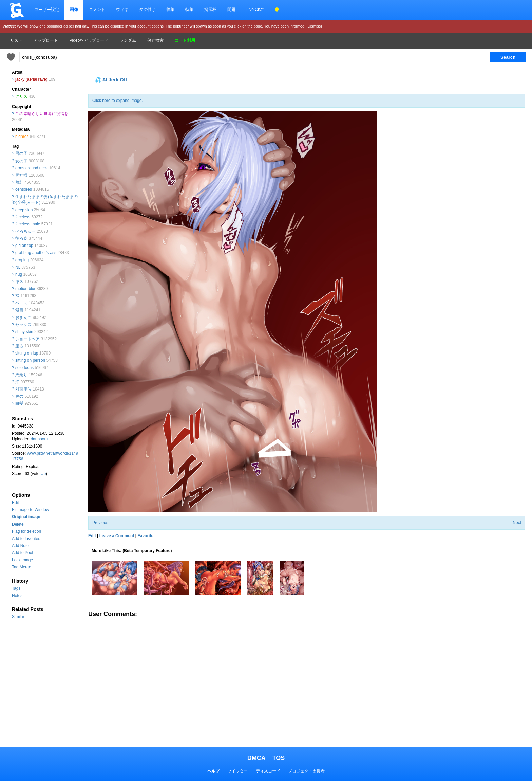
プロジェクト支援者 (306, 771)
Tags (16, 588)
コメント (97, 10)
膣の (19, 396)
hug (19, 274)
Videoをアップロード (89, 40)
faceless (23, 217)
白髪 (19, 403)
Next (517, 523)
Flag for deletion (26, 531)
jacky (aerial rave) (31, 79)
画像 (74, 10)
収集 (170, 10)
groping (22, 260)
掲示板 (210, 10)
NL (18, 267)
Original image (26, 517)
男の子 (21, 153)
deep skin (24, 210)
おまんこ (23, 317)
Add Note (20, 546)
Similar (18, 617)
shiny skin (24, 332)
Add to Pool (22, 553)
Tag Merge (22, 567)
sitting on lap (27, 353)
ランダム (128, 40)
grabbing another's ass (36, 253)
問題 (231, 10)
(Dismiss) (314, 26)
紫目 (19, 310)
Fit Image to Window (30, 510)
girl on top (24, 246)
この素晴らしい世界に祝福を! (42, 114)
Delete (18, 524)
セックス (23, 325)
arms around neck (32, 168)
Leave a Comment (117, 536)
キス (19, 281)
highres (22, 137)
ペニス (21, 303)
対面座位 (23, 389)
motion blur (25, 289)
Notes (17, 596)
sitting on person (30, 360)
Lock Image (22, 560)
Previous (100, 523)
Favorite (145, 536)
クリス (21, 96)
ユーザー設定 (47, 10)
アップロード (46, 40)
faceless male (28, 224)
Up (43, 474)
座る (19, 346)
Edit (15, 503)
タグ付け (147, 10)
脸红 (19, 182)
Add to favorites (26, 539)
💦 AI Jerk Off (111, 80)
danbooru (39, 439)
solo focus (24, 368)
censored (24, 189)
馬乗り (21, 375)
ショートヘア (27, 339)
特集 (189, 10)
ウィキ (122, 10)
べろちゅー (25, 231)
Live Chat (255, 10)
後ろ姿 (21, 238)
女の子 (21, 161)
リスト (16, 40)
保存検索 (155, 40)
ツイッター (237, 771)
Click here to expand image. (118, 101)
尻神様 (21, 175)
